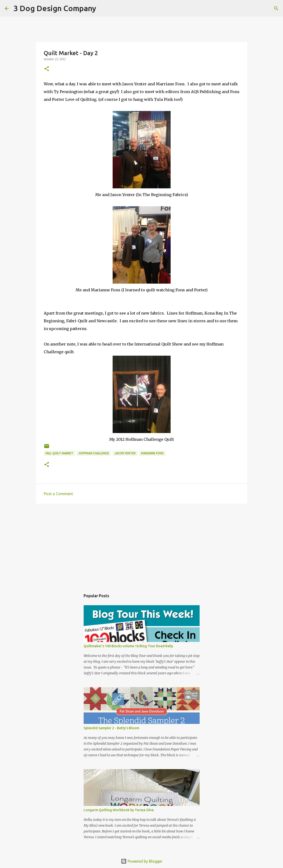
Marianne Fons (152, 453)
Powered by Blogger (142, 861)
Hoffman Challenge (94, 453)
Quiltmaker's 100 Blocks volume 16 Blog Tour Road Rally (128, 646)
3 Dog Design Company (55, 8)
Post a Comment (58, 494)
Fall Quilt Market (59, 453)
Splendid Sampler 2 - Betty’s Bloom (111, 728)
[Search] (103, 8)
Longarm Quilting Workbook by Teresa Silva (119, 810)
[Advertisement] (142, 545)
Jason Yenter (125, 453)
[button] (47, 69)
